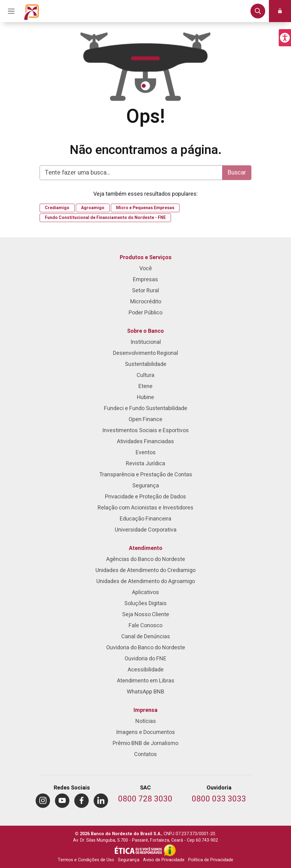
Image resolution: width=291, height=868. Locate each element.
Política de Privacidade (211, 860)
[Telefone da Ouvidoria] (219, 799)
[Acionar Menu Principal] (11, 11)
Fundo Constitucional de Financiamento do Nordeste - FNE (105, 218)
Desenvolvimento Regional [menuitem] (145, 353)
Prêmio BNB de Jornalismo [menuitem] (145, 743)
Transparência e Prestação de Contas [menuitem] (146, 475)
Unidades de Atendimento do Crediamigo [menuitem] (145, 570)
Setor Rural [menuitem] (145, 291)
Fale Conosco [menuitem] (145, 626)
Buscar (237, 173)
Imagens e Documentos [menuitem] (145, 732)
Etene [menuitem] (145, 386)
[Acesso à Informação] (170, 850)
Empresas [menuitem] (145, 280)
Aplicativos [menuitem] (145, 592)
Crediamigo (57, 208)
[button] (285, 38)
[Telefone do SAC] (145, 799)
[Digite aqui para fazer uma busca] (131, 173)
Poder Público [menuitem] (145, 313)
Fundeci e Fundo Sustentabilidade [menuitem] (146, 408)
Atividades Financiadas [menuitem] (145, 442)
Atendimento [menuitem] (146, 548)
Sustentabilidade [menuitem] (146, 364)
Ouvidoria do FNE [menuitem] (145, 659)
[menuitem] (43, 801)
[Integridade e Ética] (139, 850)
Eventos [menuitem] (146, 453)
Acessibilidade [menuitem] (146, 670)
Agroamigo (93, 208)
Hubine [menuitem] (145, 397)
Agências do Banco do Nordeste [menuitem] (146, 559)
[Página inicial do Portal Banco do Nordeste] (32, 11)
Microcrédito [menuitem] (146, 302)
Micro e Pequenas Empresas (145, 208)
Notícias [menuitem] (146, 721)
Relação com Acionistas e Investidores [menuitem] (145, 508)
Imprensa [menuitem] (145, 710)
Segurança (129, 860)
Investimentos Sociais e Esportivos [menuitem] (145, 430)
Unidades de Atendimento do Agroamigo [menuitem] (146, 581)
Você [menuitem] (146, 269)
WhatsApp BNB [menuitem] (145, 692)
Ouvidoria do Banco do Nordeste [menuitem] (146, 648)
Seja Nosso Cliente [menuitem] (146, 615)
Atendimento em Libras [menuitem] (146, 681)
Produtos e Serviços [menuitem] (146, 257)
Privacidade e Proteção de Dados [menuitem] (145, 497)
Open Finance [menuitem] (145, 419)
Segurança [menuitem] (146, 486)
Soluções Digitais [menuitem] (145, 603)
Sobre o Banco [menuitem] (145, 331)
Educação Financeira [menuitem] (145, 519)
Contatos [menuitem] (145, 754)
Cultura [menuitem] (145, 375)
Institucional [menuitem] (146, 342)
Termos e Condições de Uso (86, 860)
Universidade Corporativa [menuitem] (146, 530)
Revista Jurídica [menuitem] (145, 464)
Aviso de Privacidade (164, 860)
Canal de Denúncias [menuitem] (146, 637)
